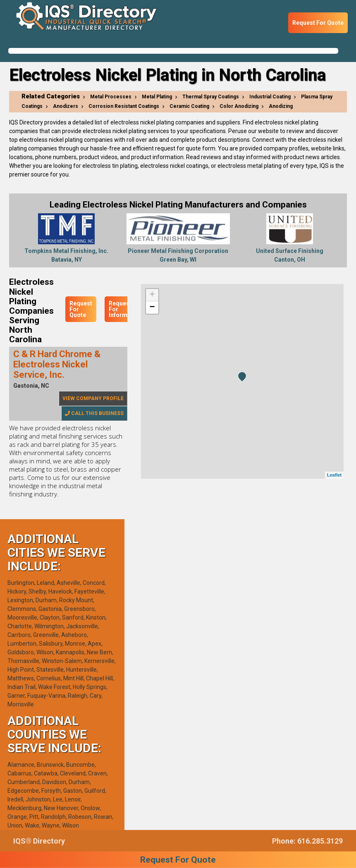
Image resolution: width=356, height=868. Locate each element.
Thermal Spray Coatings (211, 97)
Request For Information (125, 309)
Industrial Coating (270, 97)
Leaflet (334, 475)
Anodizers (66, 106)
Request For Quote (318, 23)
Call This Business (94, 413)
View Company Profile (93, 398)
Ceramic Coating (189, 106)
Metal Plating (157, 97)
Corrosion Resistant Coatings (124, 106)
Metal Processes (111, 97)
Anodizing (281, 106)
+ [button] (152, 295)
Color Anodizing (239, 106)
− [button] (152, 308)
